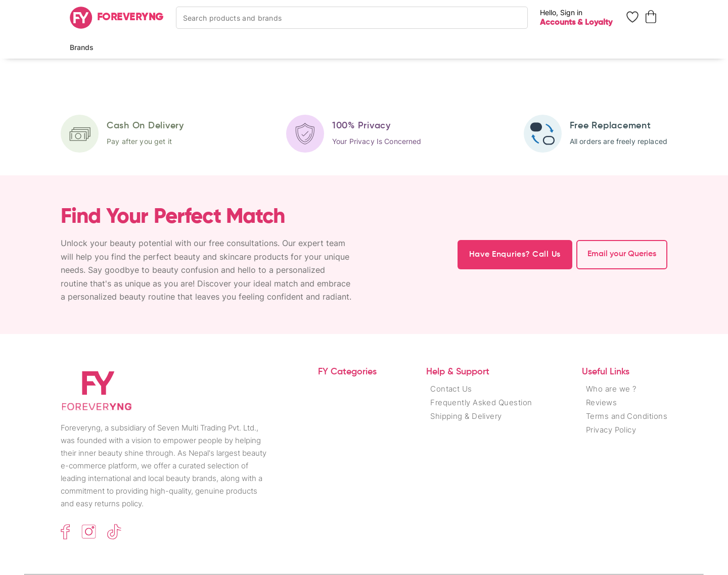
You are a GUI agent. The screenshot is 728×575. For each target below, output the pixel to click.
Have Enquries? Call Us (515, 255)
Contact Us (451, 389)
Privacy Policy (611, 430)
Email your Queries (622, 254)
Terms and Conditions (627, 416)
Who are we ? (611, 389)
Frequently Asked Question (481, 402)
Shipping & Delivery (466, 416)
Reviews (601, 402)
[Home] (117, 18)
